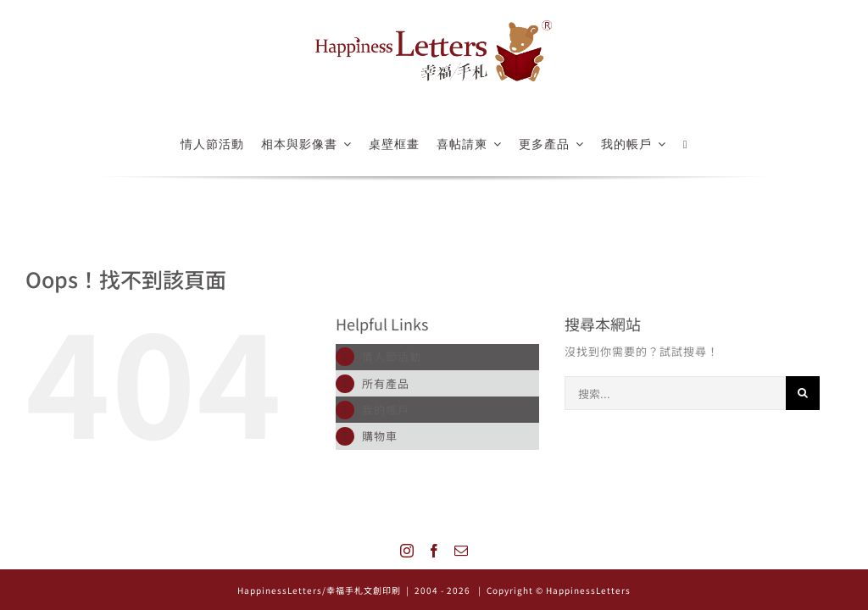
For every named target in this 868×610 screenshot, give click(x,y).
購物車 (380, 436)
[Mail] (462, 551)
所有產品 (386, 383)
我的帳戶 (386, 410)
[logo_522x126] (434, 26)
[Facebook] (434, 551)
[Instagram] (407, 551)
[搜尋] (803, 393)
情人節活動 (392, 356)
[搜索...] (675, 393)
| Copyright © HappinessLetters (553, 590)
